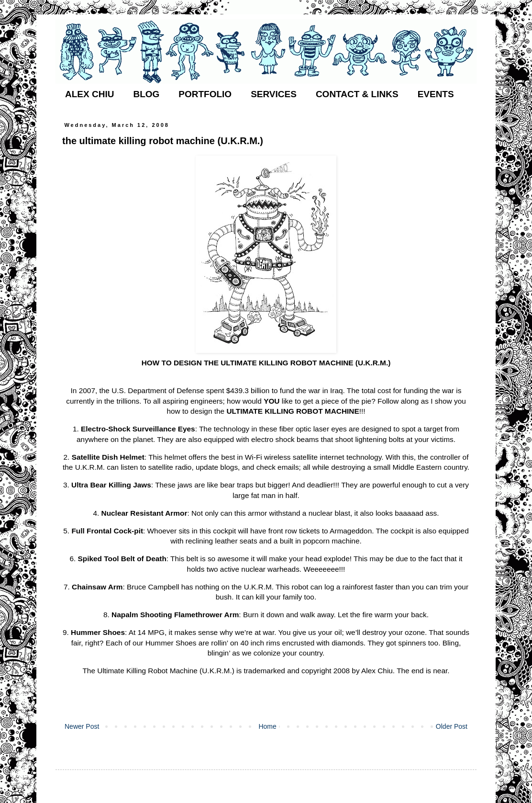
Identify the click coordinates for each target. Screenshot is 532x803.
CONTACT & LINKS (357, 94)
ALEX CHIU (89, 94)
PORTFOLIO (205, 94)
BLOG (146, 94)
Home (267, 726)
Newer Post (82, 726)
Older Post (452, 726)
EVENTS (436, 94)
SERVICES (274, 94)
